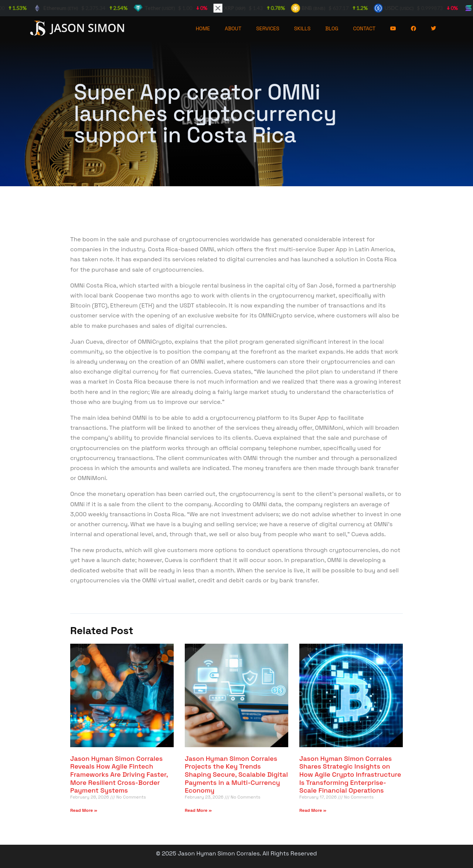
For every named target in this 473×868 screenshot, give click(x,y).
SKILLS (302, 28)
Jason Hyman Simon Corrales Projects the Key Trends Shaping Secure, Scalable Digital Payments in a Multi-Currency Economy (236, 774)
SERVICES (268, 28)
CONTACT (365, 28)
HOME (203, 28)
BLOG (332, 28)
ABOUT (233, 28)
